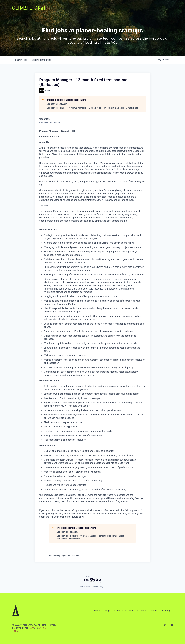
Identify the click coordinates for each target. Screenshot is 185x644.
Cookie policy (98, 587)
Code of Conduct (124, 610)
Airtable (42, 628)
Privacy (166, 610)
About (97, 610)
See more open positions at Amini (64, 556)
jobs (21, 60)
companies (42, 60)
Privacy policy (85, 587)
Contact (142, 610)
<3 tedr (16, 631)
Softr (31, 628)
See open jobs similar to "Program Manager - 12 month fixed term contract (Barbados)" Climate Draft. (92, 108)
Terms (154, 610)
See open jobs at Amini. (57, 104)
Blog (107, 610)
